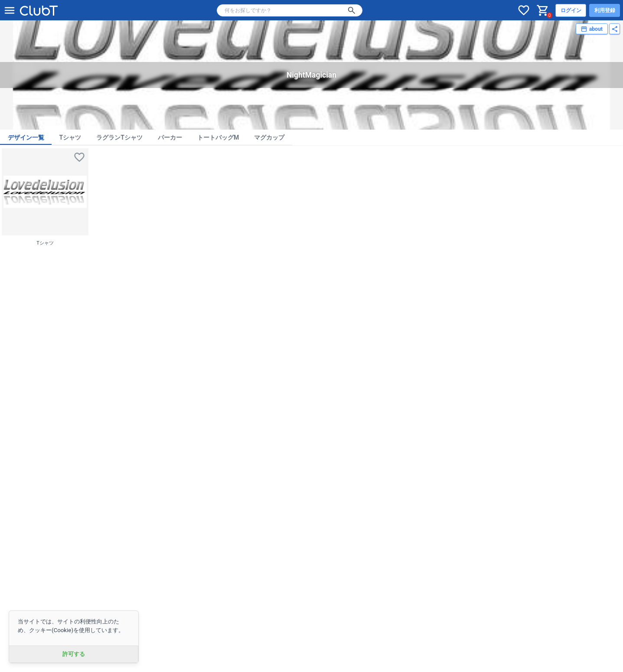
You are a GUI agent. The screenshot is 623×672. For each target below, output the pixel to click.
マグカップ (269, 137)
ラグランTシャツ (119, 137)
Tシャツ (70, 137)
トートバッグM (218, 137)
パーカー (170, 137)
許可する (74, 654)
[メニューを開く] (10, 10)
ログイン (571, 10)
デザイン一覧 (26, 137)
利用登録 (605, 10)
